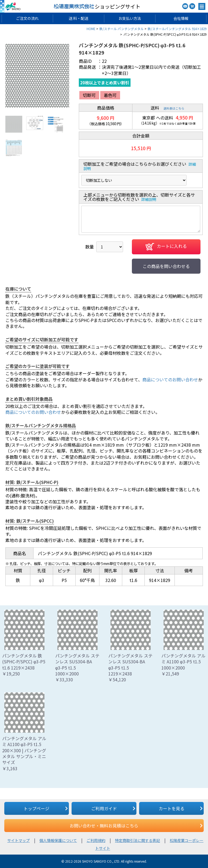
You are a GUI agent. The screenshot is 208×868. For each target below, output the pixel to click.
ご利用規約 (96, 840)
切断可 (89, 95)
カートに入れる (166, 247)
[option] (37, 76)
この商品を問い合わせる (166, 266)
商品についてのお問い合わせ (170, 379)
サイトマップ (18, 840)
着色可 (110, 95)
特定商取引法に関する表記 (138, 840)
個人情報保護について (58, 840)
